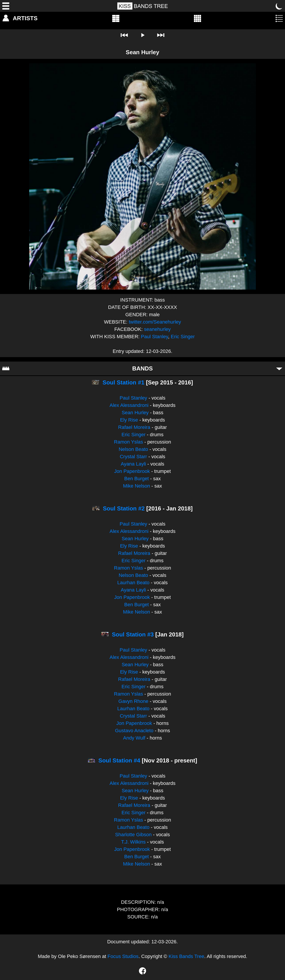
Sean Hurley (135, 413)
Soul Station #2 (124, 508)
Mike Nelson (137, 486)
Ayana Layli (133, 464)
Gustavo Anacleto (134, 731)
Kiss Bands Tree (186, 956)
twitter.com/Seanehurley (155, 322)
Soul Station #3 (133, 634)
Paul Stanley (155, 337)
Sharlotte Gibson (133, 835)
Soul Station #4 (119, 760)
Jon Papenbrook (132, 471)
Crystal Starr (133, 457)
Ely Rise (129, 420)
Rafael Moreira (134, 427)
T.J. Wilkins (133, 842)
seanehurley (157, 329)
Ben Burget (136, 479)
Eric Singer (183, 337)
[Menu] (6, 6)
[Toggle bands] (279, 368)
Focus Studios (123, 956)
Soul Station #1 (124, 382)
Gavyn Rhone (133, 701)
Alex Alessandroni (129, 405)
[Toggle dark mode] (279, 6)
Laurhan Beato (133, 583)
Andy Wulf (134, 738)
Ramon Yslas (128, 442)
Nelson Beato (133, 449)
